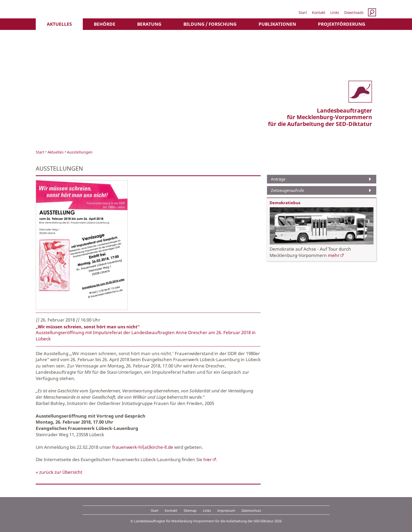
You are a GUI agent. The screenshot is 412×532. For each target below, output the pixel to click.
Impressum (226, 510)
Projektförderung (342, 24)
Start (303, 12)
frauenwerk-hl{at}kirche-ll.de (143, 447)
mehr (334, 255)
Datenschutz (251, 510)
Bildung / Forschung (210, 24)
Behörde (105, 24)
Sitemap (190, 510)
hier (208, 459)
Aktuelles (59, 24)
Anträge (278, 179)
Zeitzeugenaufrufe (287, 190)
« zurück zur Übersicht (59, 472)
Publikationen (277, 24)
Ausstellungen (80, 152)
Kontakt (319, 12)
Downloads (354, 12)
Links (335, 12)
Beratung (149, 24)
